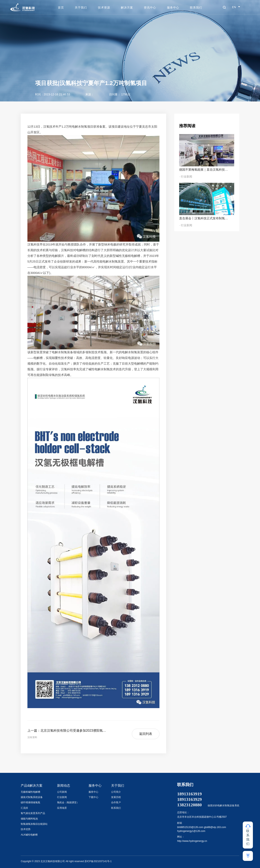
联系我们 (196, 8)
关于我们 (81, 8)
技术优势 (26, 829)
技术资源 (104, 8)
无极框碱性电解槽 (30, 792)
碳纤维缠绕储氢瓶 (30, 802)
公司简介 (116, 792)
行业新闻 (62, 797)
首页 (61, 8)
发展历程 (116, 797)
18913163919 (189, 794)
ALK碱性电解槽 (29, 835)
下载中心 (93, 797)
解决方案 (127, 8)
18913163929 (189, 799)
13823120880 (189, 805)
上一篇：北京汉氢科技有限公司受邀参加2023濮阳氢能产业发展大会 (68, 731)
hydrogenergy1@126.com (191, 831)
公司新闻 (62, 792)
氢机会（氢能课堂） (68, 802)
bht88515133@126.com (190, 827)
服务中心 (173, 8)
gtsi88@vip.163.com (215, 827)
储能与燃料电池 (29, 819)
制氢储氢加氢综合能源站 (34, 824)
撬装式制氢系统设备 (32, 797)
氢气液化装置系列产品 (33, 813)
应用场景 (62, 808)
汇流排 (24, 808)
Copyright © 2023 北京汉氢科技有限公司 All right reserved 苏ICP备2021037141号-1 (66, 861)
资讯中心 (150, 8)
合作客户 (116, 802)
